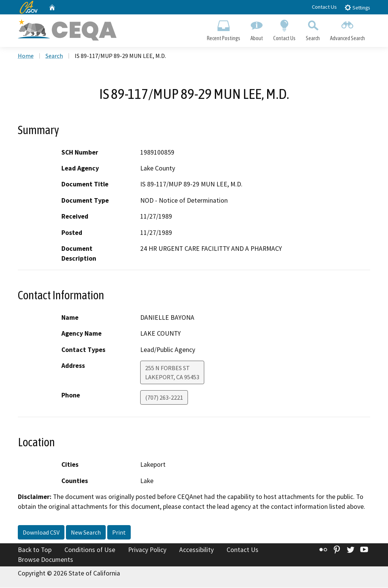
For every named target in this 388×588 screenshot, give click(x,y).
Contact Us (324, 7)
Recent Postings (223, 29)
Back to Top (35, 550)
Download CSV (41, 533)
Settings (357, 7)
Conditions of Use (90, 550)
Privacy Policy (147, 550)
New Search (86, 533)
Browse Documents (45, 560)
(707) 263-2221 (164, 398)
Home (26, 56)
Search (313, 29)
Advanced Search (348, 29)
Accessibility (196, 550)
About (257, 29)
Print (119, 533)
